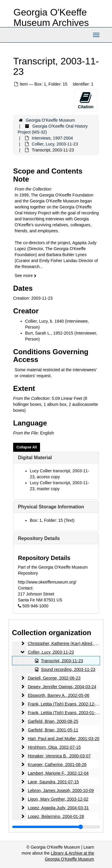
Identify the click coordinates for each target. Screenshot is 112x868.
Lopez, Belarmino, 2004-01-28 (56, 816)
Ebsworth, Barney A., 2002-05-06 (59, 695)
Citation (86, 100)
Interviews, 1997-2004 (52, 138)
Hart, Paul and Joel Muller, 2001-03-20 (64, 739)
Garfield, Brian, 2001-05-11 (53, 730)
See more (26, 276)
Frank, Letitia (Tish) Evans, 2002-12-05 (64, 704)
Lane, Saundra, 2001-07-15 (53, 782)
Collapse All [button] (27, 447)
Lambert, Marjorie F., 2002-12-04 (58, 773)
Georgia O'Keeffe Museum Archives (51, 17)
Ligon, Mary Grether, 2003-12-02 (58, 799)
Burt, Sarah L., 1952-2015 (49, 333)
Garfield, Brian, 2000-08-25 (53, 721)
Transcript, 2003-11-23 (62, 661)
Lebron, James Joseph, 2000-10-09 (61, 790)
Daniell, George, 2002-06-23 (54, 678)
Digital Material (35, 458)
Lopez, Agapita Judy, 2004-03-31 (58, 808)
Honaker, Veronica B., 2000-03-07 (59, 756)
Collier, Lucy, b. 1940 (45, 321)
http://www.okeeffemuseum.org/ (47, 582)
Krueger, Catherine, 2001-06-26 (57, 765)
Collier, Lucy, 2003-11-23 (55, 144)
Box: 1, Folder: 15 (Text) (52, 520)
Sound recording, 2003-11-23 (68, 669)
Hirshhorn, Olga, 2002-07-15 (54, 747)
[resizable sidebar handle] (56, 827)
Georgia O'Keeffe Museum (50, 120)
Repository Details (39, 538)
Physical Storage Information (51, 507)
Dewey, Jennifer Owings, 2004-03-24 (62, 687)
